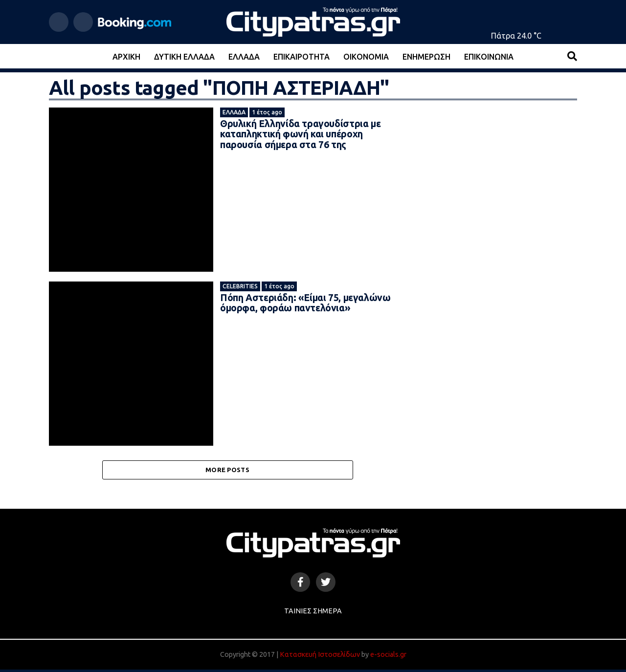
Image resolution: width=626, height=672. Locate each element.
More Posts (227, 471)
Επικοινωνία (489, 57)
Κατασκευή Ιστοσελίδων (320, 657)
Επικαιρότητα (302, 57)
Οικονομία (366, 57)
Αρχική (126, 57)
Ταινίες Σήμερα (313, 614)
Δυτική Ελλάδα (184, 57)
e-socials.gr (388, 657)
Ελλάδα (244, 57)
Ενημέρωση (426, 57)
